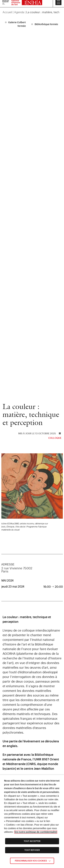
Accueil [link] (7, 5)
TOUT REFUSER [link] (32, 850)
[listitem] (16, 24)
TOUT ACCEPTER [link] (32, 841)
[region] (32, 5)
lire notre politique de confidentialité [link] (36, 832)
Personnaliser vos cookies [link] (31, 861)
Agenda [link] (19, 5)
